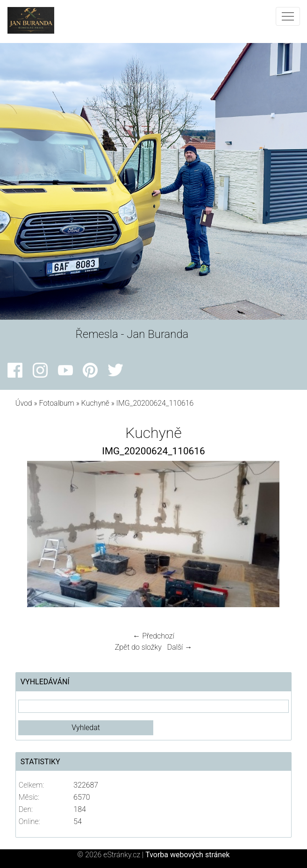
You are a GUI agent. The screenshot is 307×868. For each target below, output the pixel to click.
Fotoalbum (57, 403)
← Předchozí (153, 636)
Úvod (24, 403)
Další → (180, 647)
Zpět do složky (138, 647)
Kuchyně (95, 403)
